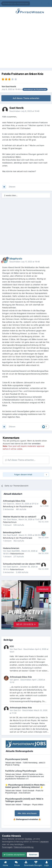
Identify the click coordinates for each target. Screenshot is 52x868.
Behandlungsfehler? (12, 532)
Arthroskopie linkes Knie (14, 501)
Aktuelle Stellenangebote (19, 751)
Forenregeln (7, 847)
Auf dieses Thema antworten (26, 98)
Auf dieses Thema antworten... (20, 460)
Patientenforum (10, 522)
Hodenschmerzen (11, 548)
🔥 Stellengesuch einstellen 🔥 (27, 819)
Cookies (28, 839)
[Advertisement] (26, 42)
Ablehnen (33, 855)
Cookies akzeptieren (14, 855)
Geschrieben (24, 111)
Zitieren (12, 187)
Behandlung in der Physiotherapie (18, 506)
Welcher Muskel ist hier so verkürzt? (20, 517)
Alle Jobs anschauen (27, 813)
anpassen (45, 842)
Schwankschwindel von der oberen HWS (22, 564)
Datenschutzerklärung (24, 847)
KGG (12, 646)
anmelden (36, 443)
